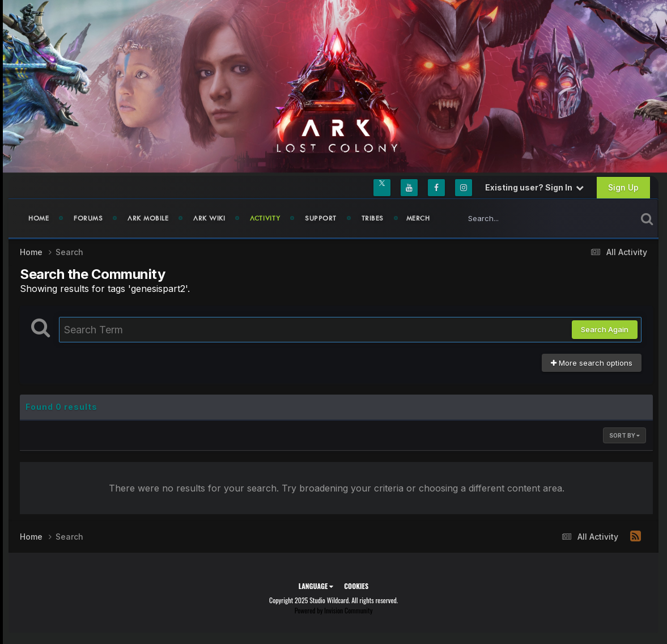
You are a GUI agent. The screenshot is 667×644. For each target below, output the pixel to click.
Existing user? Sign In (534, 187)
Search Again (605, 329)
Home (39, 218)
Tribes (373, 218)
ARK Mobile (148, 218)
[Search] (517, 218)
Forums (88, 218)
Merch (418, 218)
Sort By (624, 435)
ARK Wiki (209, 218)
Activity (265, 218)
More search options (592, 363)
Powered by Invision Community (334, 610)
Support (321, 218)
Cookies (356, 586)
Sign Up (623, 187)
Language (316, 586)
